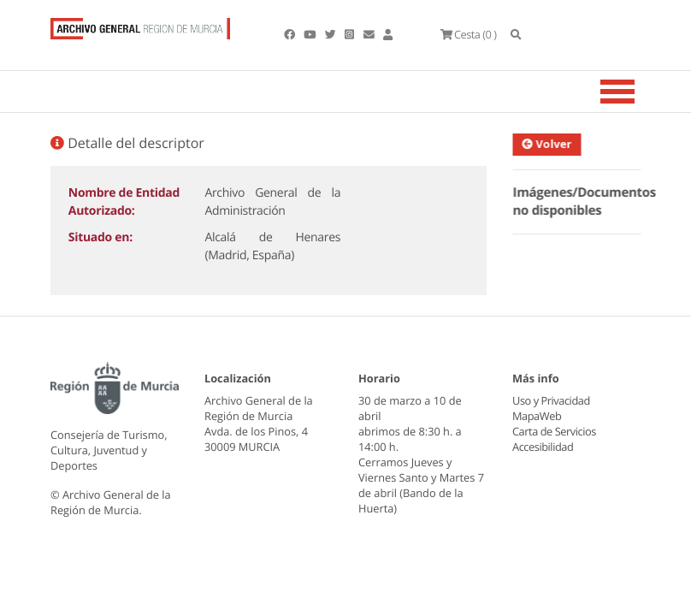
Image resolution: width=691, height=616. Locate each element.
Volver (552, 144)
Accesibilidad (543, 447)
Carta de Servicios (554, 431)
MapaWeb (537, 416)
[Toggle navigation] (639, 92)
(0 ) (468, 34)
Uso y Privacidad (551, 400)
